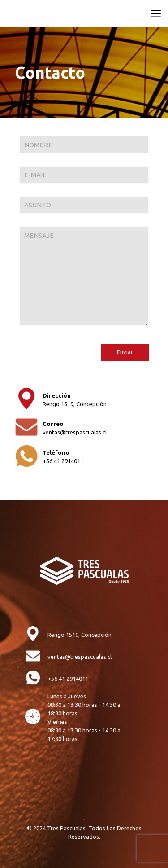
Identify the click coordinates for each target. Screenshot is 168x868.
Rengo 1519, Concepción (75, 404)
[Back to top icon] (84, 820)
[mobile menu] (156, 13)
